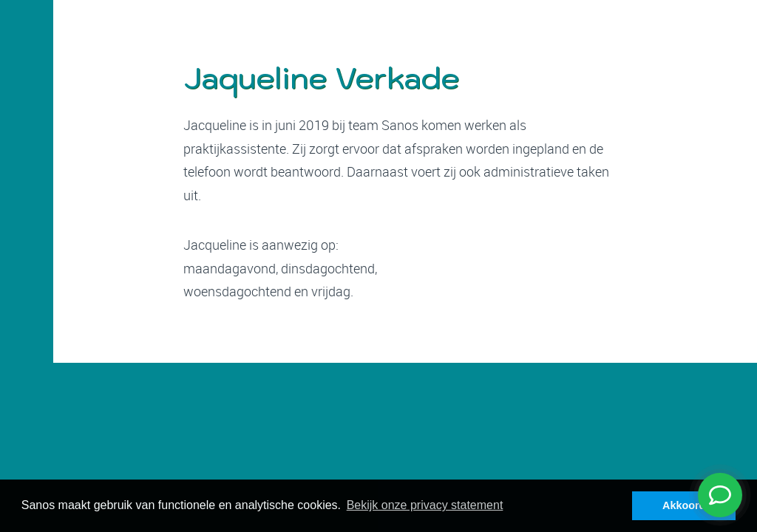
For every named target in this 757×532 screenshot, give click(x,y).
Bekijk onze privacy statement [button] (425, 505)
